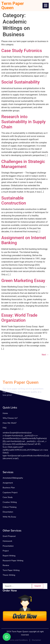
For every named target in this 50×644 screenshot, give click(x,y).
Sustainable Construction (14, 201)
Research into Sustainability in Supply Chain (23, 122)
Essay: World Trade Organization (19, 318)
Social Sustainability (21, 82)
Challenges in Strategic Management (23, 164)
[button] (7, 637)
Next (45, 355)
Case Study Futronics (22, 51)
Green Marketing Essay (23, 281)
